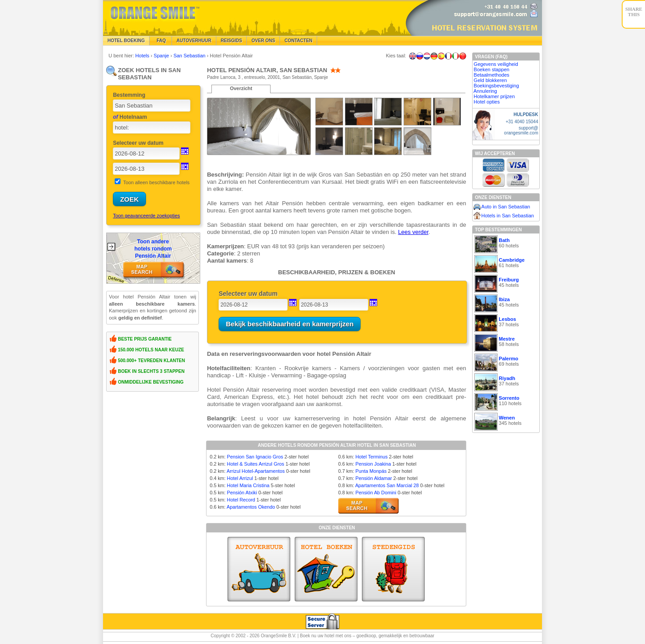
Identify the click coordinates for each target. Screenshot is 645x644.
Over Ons (263, 41)
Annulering (485, 91)
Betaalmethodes (492, 75)
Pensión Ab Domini (376, 493)
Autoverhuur (194, 41)
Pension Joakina (373, 464)
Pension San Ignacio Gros (255, 457)
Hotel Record (241, 500)
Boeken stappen (492, 69)
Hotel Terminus (371, 457)
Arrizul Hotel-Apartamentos (256, 471)
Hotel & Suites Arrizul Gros (256, 464)
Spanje (162, 56)
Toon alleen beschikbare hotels (156, 182)
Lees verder (413, 232)
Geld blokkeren (490, 80)
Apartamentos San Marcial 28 (387, 485)
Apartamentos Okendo (251, 507)
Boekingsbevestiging (497, 86)
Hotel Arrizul (240, 478)
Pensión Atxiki (242, 493)
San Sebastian (190, 56)
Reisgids (232, 41)
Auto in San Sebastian (506, 207)
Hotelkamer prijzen (494, 96)
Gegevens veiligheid (496, 64)
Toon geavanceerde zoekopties (146, 216)
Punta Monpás (371, 471)
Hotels (143, 56)
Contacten (298, 41)
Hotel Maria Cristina (248, 485)
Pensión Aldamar (374, 478)
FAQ (161, 41)
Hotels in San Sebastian (508, 216)
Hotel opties (487, 102)
